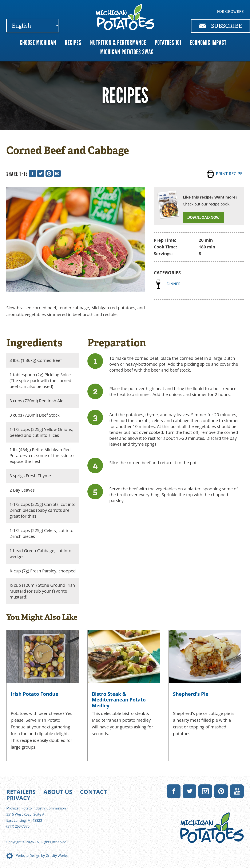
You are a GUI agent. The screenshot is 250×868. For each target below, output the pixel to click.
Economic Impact (208, 43)
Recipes (73, 43)
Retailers (21, 792)
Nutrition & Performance (118, 43)
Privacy (18, 798)
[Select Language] (33, 26)
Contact (94, 792)
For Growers (230, 12)
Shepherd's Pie (191, 694)
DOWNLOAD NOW (203, 217)
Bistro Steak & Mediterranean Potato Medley (119, 700)
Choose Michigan (38, 43)
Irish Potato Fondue (35, 694)
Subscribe (221, 26)
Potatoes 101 (168, 43)
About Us (58, 792)
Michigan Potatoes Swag (127, 52)
